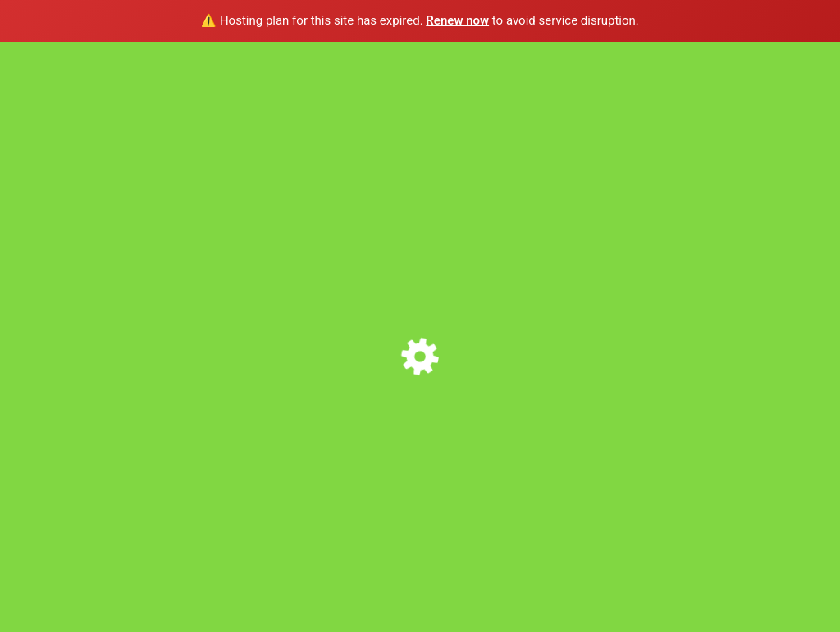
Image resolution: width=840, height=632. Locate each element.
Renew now (457, 20)
